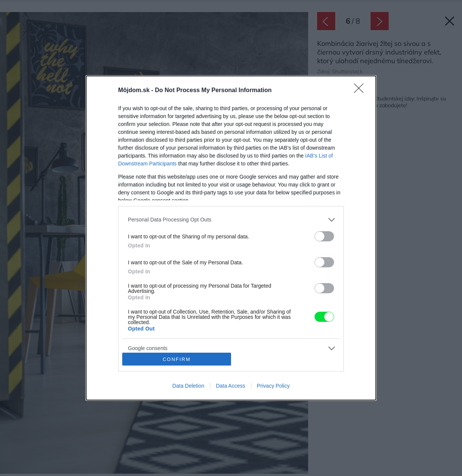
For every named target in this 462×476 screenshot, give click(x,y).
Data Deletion (188, 386)
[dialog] (231, 238)
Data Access (231, 386)
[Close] (361, 91)
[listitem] (231, 220)
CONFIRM (177, 359)
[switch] (324, 236)
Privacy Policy (273, 386)
